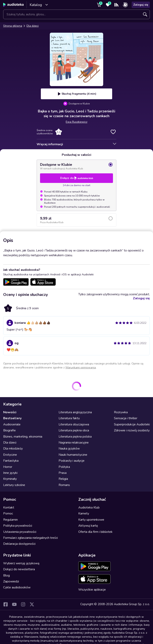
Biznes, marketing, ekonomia (23, 437)
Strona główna (13, 26)
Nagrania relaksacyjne (74, 443)
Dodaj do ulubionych (113, 132)
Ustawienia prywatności (20, 532)
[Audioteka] (13, 5)
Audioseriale (12, 424)
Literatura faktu (69, 418)
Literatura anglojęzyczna (75, 412)
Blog (6, 575)
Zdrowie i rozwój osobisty (132, 430)
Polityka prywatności (18, 526)
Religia (63, 479)
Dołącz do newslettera (19, 569)
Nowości (10, 412)
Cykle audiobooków (17, 587)
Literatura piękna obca (74, 430)
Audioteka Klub (89, 508)
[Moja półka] (117, 5)
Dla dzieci (33, 26)
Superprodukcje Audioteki (132, 424)
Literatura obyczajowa (74, 424)
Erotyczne (10, 455)
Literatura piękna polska (75, 437)
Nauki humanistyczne (73, 455)
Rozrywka (121, 412)
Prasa (63, 473)
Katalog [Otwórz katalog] (39, 5)
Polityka (64, 467)
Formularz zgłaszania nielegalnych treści (30, 538)
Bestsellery (12, 418)
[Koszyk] (99, 5)
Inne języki (10, 473)
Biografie (9, 430)
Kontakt (9, 508)
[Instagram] (23, 604)
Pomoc (8, 513)
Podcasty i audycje (72, 461)
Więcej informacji (50, 144)
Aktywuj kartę (88, 526)
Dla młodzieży (13, 449)
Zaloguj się (141, 5)
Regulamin (10, 520)
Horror (8, 467)
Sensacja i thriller (126, 418)
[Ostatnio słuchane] (125, 5)
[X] (32, 604)
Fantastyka (11, 461)
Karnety (84, 513)
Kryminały (10, 479)
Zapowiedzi (11, 581)
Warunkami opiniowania (81, 368)
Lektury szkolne (14, 485)
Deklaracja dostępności (19, 544)
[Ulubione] (108, 5)
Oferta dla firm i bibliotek (95, 532)
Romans (64, 485)
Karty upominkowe (91, 520)
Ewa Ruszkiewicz (76, 122)
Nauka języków (69, 449)
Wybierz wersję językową (21, 563)
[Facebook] (6, 604)
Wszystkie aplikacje (92, 590)
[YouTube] (14, 604)
